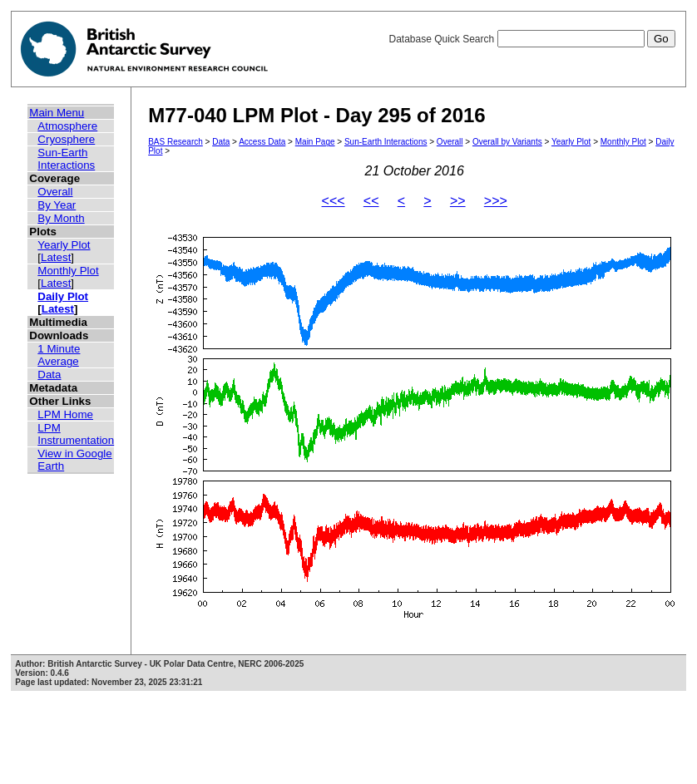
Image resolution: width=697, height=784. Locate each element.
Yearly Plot (64, 245)
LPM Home (65, 414)
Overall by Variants (507, 142)
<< (371, 201)
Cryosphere (66, 139)
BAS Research (175, 142)
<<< (334, 201)
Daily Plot (63, 296)
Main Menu (57, 113)
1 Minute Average (59, 355)
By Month (61, 218)
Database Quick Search (531, 39)
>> (458, 201)
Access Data (262, 142)
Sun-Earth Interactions (66, 159)
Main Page (315, 142)
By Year (57, 205)
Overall (55, 192)
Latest (56, 257)
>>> (496, 201)
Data (49, 375)
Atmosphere (67, 126)
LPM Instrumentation (76, 434)
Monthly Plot (68, 271)
